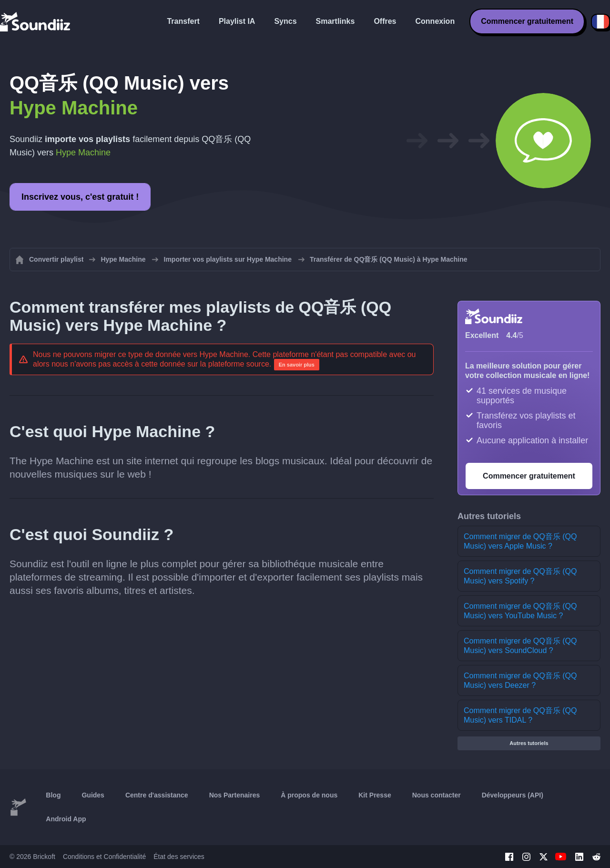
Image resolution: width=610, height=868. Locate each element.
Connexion (435, 21)
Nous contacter (437, 795)
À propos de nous (309, 795)
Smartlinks (335, 21)
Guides (93, 795)
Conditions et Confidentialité (104, 857)
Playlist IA (237, 21)
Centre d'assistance (157, 795)
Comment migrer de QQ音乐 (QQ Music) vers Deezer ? (520, 680)
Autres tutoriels (529, 743)
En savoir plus (297, 365)
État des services (179, 857)
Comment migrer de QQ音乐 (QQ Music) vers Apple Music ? (520, 541)
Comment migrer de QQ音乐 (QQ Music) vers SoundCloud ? (520, 646)
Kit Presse (375, 795)
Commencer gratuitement (527, 21)
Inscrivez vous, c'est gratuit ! (80, 197)
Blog (53, 795)
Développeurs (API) (513, 795)
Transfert (183, 21)
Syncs (285, 21)
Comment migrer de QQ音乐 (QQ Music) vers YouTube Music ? (520, 611)
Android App (66, 819)
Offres (385, 21)
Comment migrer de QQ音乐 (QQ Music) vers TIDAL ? (520, 715)
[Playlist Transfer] (36, 21)
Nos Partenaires (235, 795)
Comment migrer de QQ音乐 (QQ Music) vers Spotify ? (520, 576)
